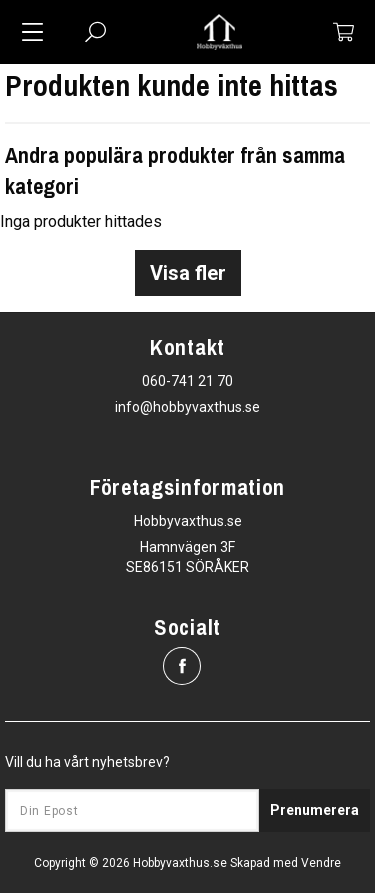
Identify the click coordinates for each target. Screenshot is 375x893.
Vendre (321, 863)
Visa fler (188, 273)
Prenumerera (314, 810)
